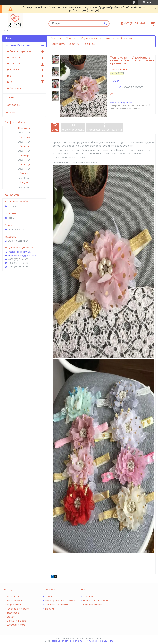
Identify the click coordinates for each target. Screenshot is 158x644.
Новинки (11, 113)
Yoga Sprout (14, 605)
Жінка (13, 82)
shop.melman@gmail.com (22, 256)
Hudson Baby (15, 601)
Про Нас (89, 44)
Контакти (58, 44)
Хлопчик (15, 70)
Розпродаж (16, 88)
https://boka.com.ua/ (20, 252)
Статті (88, 597)
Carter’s (11, 617)
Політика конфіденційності (99, 641)
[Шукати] (106, 24)
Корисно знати (92, 39)
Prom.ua (98, 638)
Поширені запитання (96, 601)
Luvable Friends (16, 625)
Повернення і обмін (56, 605)
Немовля (15, 58)
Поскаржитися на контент (67, 641)
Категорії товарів (18, 46)
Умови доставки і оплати (61, 601)
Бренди (11, 97)
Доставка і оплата (120, 39)
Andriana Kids (15, 597)
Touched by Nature (17, 609)
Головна (57, 39)
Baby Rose (13, 613)
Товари (71, 39)
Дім (12, 76)
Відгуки (74, 44)
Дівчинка (15, 64)
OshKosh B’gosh (16, 621)
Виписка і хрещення (21, 51)
